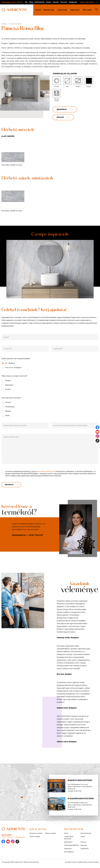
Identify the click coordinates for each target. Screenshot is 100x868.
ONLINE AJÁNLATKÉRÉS (87, 2)
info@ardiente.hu (19, 538)
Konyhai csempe (62, 10)
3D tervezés (64, 2)
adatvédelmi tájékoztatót (46, 473)
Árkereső (61, 119)
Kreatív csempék (35, 839)
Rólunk (31, 2)
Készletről (38, 10)
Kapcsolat (56, 2)
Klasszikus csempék (36, 836)
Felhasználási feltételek (71, 848)
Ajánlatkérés (62, 110)
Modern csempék (50, 836)
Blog (26, 2)
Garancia (49, 2)
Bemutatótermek (40, 2)
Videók (83, 839)
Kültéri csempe (87, 10)
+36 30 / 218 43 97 (17, 2)
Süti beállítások (69, 854)
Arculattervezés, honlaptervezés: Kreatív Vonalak (82, 865)
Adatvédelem (68, 845)
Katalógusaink (73, 2)
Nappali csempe (75, 10)
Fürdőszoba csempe (49, 10)
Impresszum (68, 851)
